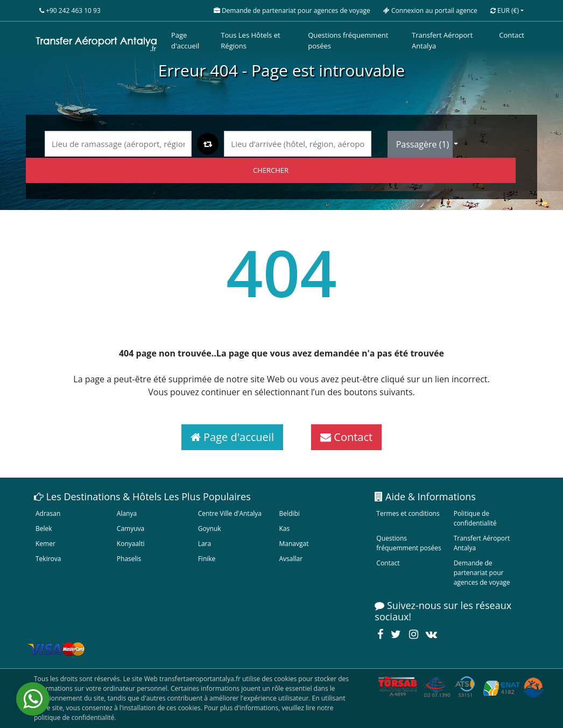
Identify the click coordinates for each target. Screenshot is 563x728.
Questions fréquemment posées (348, 40)
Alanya (127, 513)
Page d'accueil (185, 40)
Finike (207, 559)
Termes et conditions (408, 513)
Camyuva (131, 528)
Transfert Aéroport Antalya (442, 40)
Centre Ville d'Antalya (230, 513)
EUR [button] (505, 10)
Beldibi (289, 513)
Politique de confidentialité (475, 518)
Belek (44, 528)
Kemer (45, 544)
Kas (284, 528)
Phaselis (129, 559)
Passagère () (424, 144)
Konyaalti (131, 544)
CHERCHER (271, 170)
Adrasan (48, 513)
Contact (512, 35)
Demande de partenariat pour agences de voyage (482, 573)
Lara (205, 544)
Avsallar (291, 559)
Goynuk (210, 528)
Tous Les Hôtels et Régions (250, 40)
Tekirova (48, 559)
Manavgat (294, 544)
